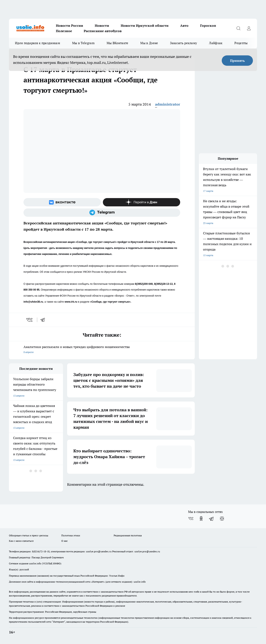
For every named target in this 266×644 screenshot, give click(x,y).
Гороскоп (208, 26)
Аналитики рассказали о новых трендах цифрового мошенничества (102, 350)
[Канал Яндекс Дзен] (142, 202)
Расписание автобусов (103, 31)
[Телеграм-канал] (102, 213)
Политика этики (71, 535)
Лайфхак (216, 43)
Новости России (70, 26)
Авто (184, 26)
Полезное (64, 31)
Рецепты (241, 43)
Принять (237, 61)
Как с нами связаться (21, 541)
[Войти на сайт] (249, 28)
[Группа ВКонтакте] (62, 202)
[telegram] (44, 320)
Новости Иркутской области (145, 26)
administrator (168, 104)
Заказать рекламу (183, 43)
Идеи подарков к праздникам (38, 43)
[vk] (30, 320)
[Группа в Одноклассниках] (201, 519)
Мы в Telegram (83, 43)
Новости (102, 26)
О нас (65, 541)
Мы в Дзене (149, 43)
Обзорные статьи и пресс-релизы (29, 535)
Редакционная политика (128, 535)
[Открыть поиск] (238, 28)
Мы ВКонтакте (118, 43)
